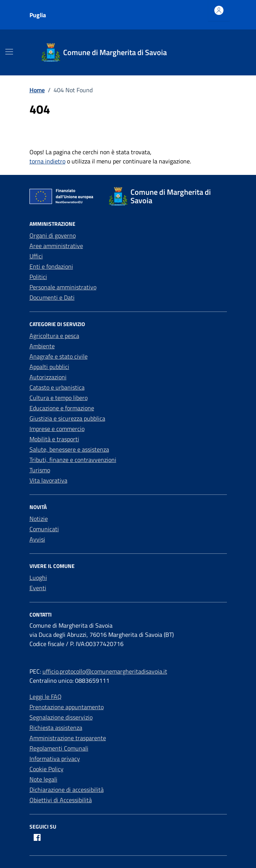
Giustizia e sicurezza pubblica (67, 418)
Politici (38, 277)
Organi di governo (53, 235)
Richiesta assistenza (56, 728)
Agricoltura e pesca (54, 336)
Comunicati (44, 529)
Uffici (36, 256)
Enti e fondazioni (51, 266)
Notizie (39, 519)
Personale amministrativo (63, 287)
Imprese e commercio (57, 429)
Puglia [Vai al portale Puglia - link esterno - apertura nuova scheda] (38, 15)
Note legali (43, 779)
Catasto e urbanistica (57, 387)
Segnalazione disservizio (61, 717)
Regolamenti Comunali (59, 748)
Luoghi (38, 578)
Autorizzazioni (48, 377)
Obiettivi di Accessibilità (61, 800)
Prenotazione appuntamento (67, 707)
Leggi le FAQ (46, 697)
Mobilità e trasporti (54, 439)
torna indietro (47, 161)
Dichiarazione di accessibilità (67, 790)
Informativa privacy (55, 759)
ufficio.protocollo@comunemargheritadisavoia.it (105, 671)
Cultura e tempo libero (59, 398)
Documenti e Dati (52, 297)
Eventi (38, 588)
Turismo (40, 470)
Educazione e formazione (62, 408)
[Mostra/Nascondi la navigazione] (9, 52)
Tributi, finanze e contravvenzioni (73, 460)
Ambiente (42, 346)
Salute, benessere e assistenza (69, 449)
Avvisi (37, 539)
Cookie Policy (46, 769)
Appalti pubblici (49, 367)
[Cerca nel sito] (219, 53)
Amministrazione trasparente (68, 738)
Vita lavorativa (48, 480)
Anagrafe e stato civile (59, 356)
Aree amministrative (56, 246)
